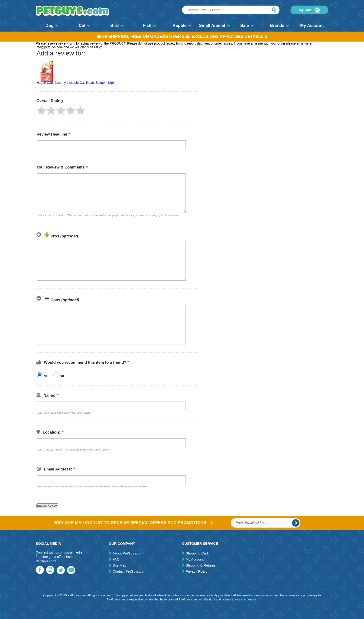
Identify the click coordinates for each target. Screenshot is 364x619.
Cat (84, 26)
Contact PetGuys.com (130, 571)
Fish (149, 26)
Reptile (182, 26)
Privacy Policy (197, 571)
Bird (117, 26)
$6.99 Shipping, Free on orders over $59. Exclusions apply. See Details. (182, 36)
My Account (312, 26)
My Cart (309, 10)
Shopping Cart (197, 553)
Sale (247, 26)
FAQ (116, 559)
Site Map (119, 565)
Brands (279, 26)
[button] (41, 110)
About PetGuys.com (128, 553)
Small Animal (214, 26)
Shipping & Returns (201, 565)
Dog (52, 26)
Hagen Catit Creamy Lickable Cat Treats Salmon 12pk (75, 83)
